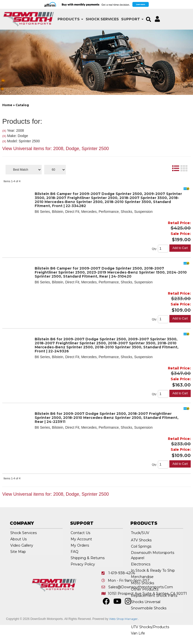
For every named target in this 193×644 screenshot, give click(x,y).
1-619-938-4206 (122, 573)
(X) (4, 131)
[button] (64, 19)
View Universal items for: (56, 149)
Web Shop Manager (123, 619)
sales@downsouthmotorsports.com (141, 587)
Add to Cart (180, 248)
